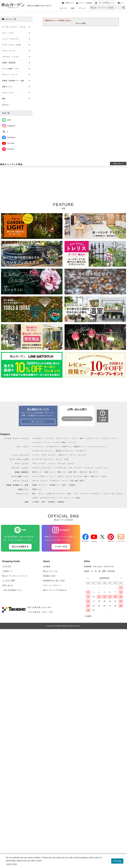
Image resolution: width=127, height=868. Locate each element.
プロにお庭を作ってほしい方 (40, 612)
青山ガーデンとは (50, 571)
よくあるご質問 (8, 581)
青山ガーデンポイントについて (15, 576)
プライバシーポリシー (52, 585)
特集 (73, 8)
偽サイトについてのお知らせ (55, 590)
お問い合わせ (7, 585)
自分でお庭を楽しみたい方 (39, 607)
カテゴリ (63, 8)
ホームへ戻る (81, 23)
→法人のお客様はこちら (12, 590)
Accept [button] (117, 861)
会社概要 (47, 567)
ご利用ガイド (7, 571)
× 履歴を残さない (118, 164)
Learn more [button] (11, 864)
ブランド (82, 8)
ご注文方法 (7, 567)
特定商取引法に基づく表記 (54, 581)
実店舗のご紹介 (49, 576)
